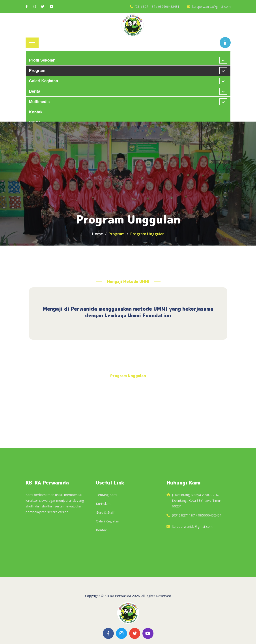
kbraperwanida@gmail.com (211, 7)
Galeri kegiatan (44, 81)
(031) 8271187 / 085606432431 (157, 7)
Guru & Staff (105, 512)
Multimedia (39, 102)
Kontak (36, 112)
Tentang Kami (107, 495)
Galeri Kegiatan (107, 521)
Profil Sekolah (42, 60)
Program (37, 71)
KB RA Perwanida (118, 596)
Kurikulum (103, 503)
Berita (35, 91)
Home (97, 234)
